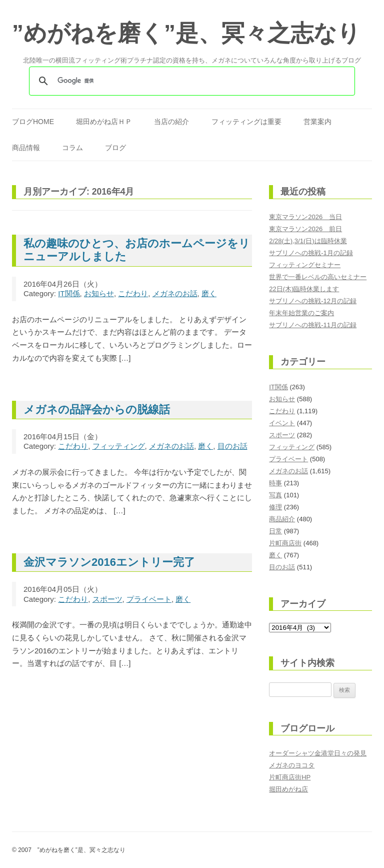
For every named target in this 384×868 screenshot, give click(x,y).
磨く (209, 293)
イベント (282, 423)
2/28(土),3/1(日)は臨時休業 (308, 241)
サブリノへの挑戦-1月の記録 (311, 253)
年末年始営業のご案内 (301, 313)
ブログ (115, 148)
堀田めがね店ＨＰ (104, 122)
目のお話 (232, 446)
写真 (275, 495)
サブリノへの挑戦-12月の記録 (313, 301)
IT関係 (69, 293)
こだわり (133, 293)
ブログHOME (33, 122)
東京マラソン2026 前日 (305, 229)
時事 (275, 483)
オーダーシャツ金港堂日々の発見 (318, 753)
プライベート (149, 599)
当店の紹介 (171, 122)
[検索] (190, 81)
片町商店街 (285, 543)
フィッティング (119, 446)
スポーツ (107, 599)
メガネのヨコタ (292, 765)
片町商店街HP (290, 777)
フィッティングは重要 (246, 122)
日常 (275, 531)
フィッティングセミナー (305, 265)
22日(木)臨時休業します (304, 289)
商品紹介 (282, 519)
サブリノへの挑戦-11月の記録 (313, 325)
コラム (72, 148)
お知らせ (99, 293)
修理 (275, 507)
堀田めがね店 (288, 789)
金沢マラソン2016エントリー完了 (109, 562)
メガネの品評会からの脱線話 (97, 409)
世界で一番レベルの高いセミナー (318, 277)
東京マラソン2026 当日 (305, 217)
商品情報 (26, 148)
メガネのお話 (175, 293)
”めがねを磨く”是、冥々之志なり (186, 33)
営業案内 (317, 122)
